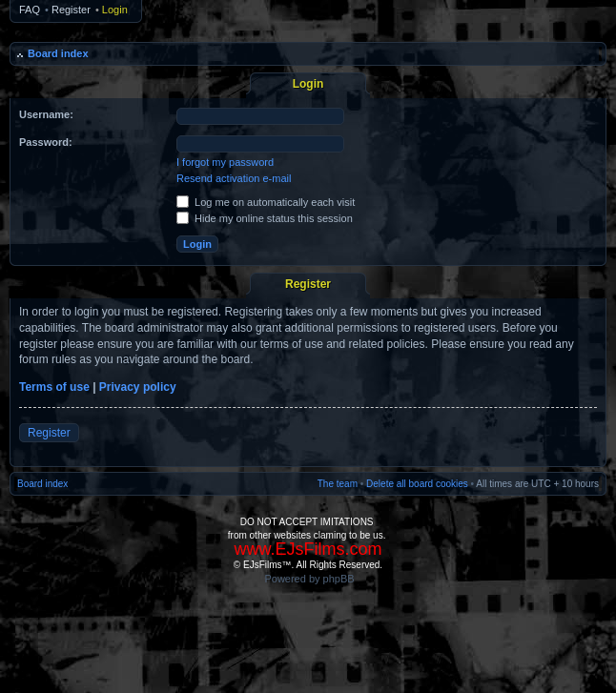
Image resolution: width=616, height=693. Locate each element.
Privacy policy (138, 387)
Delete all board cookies (417, 484)
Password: (46, 142)
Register (71, 10)
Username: (46, 114)
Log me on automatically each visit (266, 202)
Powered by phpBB (309, 579)
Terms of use (54, 387)
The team (338, 484)
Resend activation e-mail (234, 178)
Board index (58, 53)
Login (115, 10)
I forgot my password (225, 162)
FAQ (30, 10)
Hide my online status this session (265, 218)
